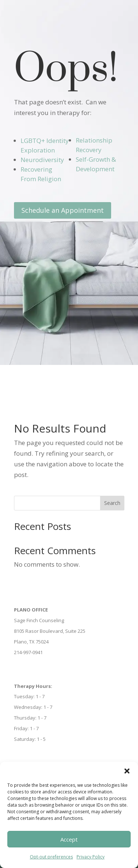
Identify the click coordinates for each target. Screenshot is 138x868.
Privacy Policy (91, 857)
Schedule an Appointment (63, 210)
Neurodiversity (42, 160)
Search (112, 503)
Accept (69, 839)
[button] (127, 771)
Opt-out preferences (51, 857)
